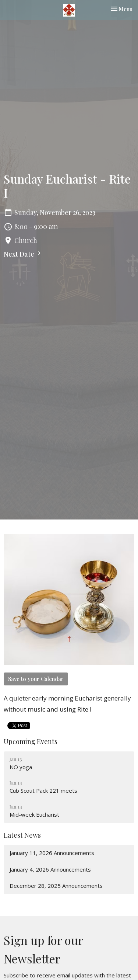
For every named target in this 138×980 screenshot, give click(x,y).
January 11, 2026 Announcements (52, 853)
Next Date (23, 254)
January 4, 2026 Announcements (50, 869)
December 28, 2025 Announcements (56, 886)
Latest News (22, 835)
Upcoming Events (31, 741)
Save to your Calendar (36, 679)
